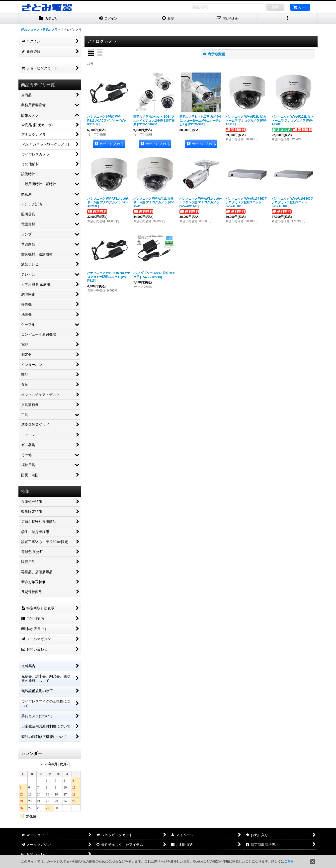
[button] (288, 19)
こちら (289, 861)
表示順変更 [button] (214, 54)
